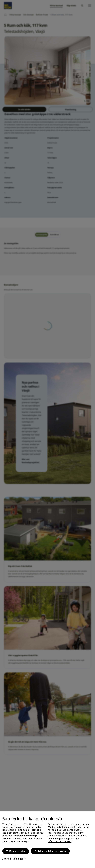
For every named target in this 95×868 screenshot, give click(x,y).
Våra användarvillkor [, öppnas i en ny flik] (60, 842)
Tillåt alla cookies (16, 852)
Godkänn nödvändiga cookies (50, 852)
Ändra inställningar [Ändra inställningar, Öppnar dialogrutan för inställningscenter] (13, 859)
